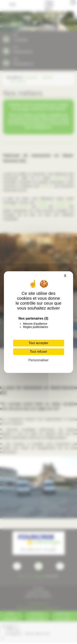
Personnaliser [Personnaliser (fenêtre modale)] (39, 360)
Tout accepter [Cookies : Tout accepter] (38, 343)
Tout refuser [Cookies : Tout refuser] (38, 352)
